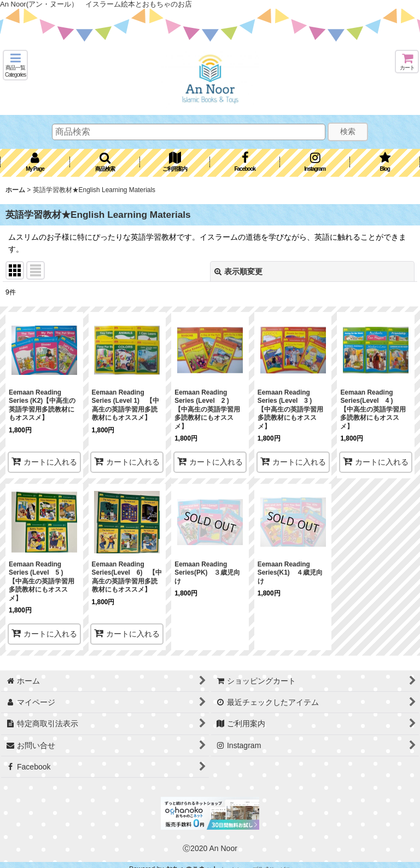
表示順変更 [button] (238, 271)
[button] (15, 65)
